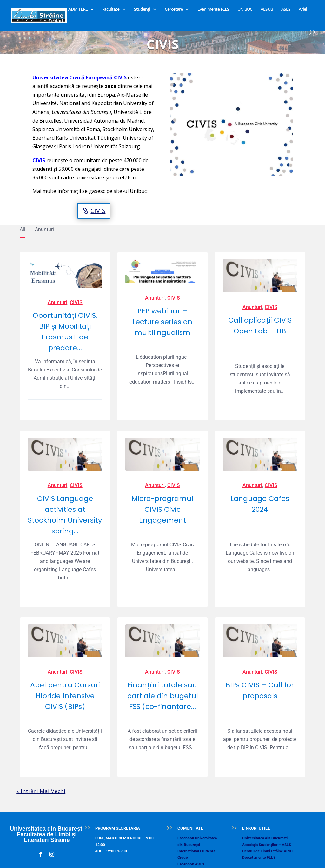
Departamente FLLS (259, 858)
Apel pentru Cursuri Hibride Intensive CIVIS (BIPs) (65, 696)
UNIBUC (245, 10)
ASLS (286, 10)
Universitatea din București (265, 838)
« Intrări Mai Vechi (41, 791)
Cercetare (174, 10)
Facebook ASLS (191, 864)
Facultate (111, 10)
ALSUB (267, 10)
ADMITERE (78, 10)
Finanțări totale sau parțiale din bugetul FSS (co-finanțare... (162, 696)
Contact (56, 21)
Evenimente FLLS (213, 10)
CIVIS (98, 211)
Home (54, 10)
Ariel (303, 10)
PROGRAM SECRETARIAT (119, 828)
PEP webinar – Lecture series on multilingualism (162, 322)
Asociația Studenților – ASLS (267, 845)
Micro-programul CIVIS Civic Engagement (162, 509)
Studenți (142, 10)
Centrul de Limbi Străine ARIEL (268, 851)
